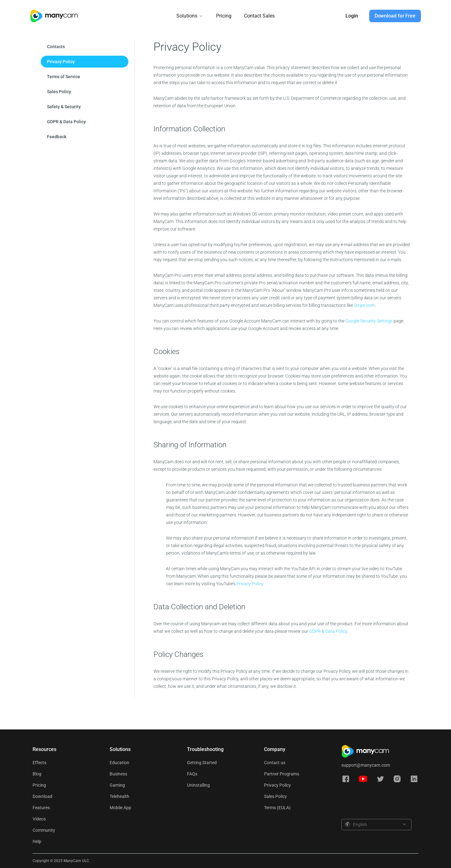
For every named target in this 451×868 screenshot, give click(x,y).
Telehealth (119, 796)
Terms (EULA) (277, 808)
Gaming (117, 785)
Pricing (224, 16)
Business (118, 774)
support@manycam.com (366, 765)
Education (119, 763)
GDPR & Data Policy (328, 631)
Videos (39, 819)
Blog (37, 774)
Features (41, 808)
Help (37, 841)
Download (42, 796)
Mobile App (120, 808)
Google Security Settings (370, 321)
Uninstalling (198, 785)
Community (44, 830)
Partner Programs (282, 774)
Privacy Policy (250, 584)
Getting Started (202, 763)
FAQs (192, 774)
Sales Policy (275, 796)
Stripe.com (364, 305)
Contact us (275, 763)
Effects (39, 763)
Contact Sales (259, 16)
